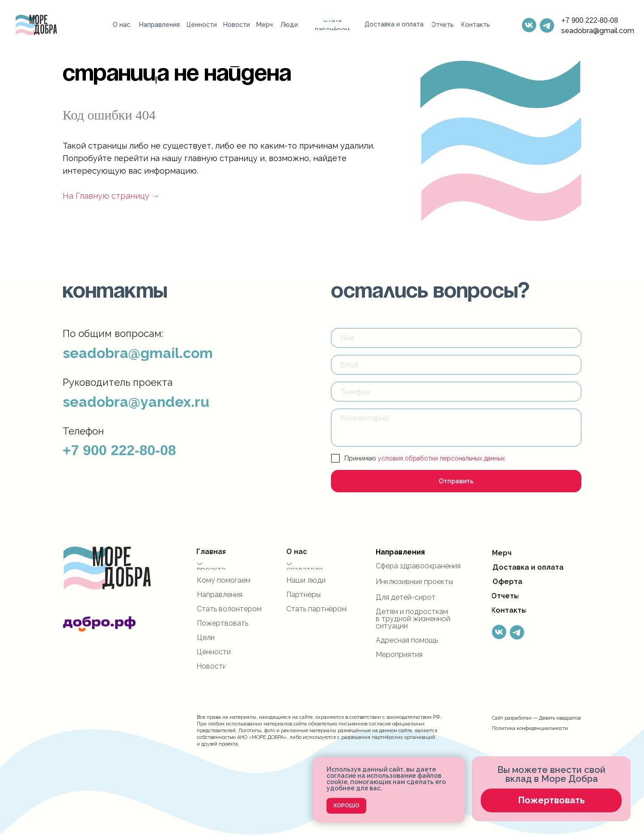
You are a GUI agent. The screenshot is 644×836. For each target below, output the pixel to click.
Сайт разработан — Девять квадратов (536, 718)
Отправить (456, 481)
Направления (400, 552)
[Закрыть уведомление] (458, 764)
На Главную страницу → (111, 196)
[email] (456, 365)
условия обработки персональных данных (441, 458)
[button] (551, 800)
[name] (456, 338)
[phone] (456, 392)
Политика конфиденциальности (530, 728)
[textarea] (456, 428)
